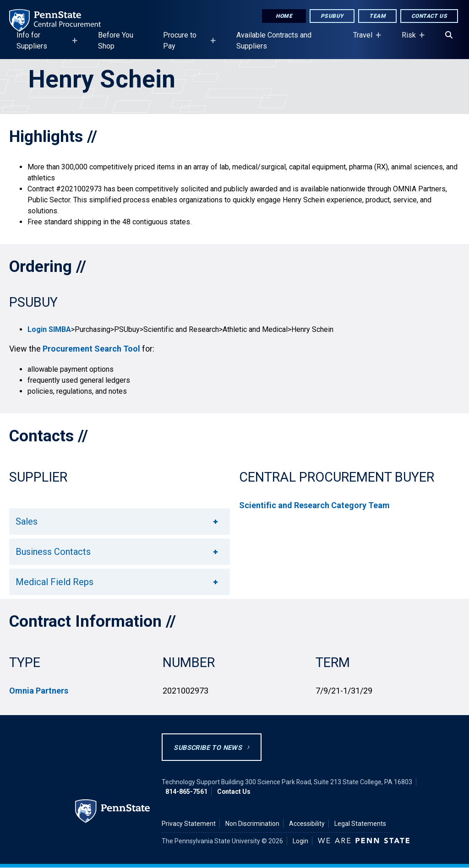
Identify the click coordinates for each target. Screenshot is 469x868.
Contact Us (429, 16)
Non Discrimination (252, 824)
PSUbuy (332, 16)
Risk (411, 39)
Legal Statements (360, 824)
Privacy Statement (189, 824)
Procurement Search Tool (91, 349)
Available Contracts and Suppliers (274, 41)
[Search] (449, 35)
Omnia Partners (39, 691)
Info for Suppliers (44, 45)
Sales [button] (117, 521)
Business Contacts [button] (117, 552)
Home (284, 16)
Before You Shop (116, 41)
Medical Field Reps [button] (117, 582)
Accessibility (307, 824)
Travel (365, 39)
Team (377, 16)
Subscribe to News (208, 748)
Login (300, 841)
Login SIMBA (49, 329)
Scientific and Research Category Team (314, 505)
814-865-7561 (186, 792)
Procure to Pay (187, 45)
